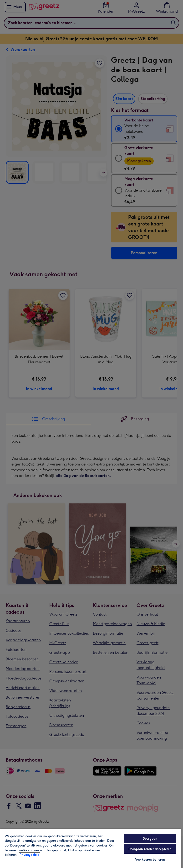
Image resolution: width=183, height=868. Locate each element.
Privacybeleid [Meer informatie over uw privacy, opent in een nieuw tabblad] (30, 855)
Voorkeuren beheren (150, 860)
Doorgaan (150, 839)
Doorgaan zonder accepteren (150, 849)
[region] (91, 848)
